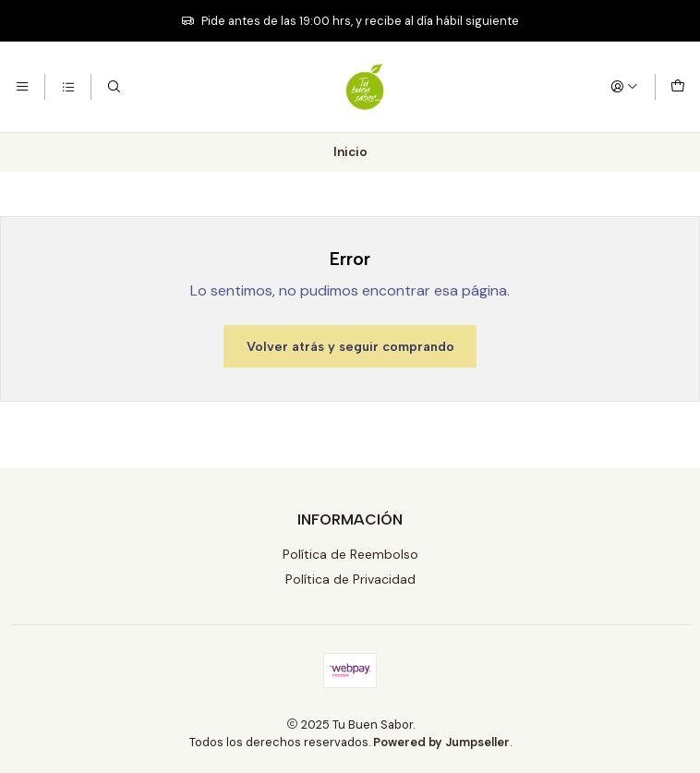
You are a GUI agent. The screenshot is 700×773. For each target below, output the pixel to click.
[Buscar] (114, 87)
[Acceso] (624, 87)
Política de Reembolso (350, 554)
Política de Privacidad (350, 579)
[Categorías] (67, 87)
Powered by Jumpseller (441, 742)
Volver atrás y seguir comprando (350, 346)
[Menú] (22, 87)
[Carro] (678, 87)
